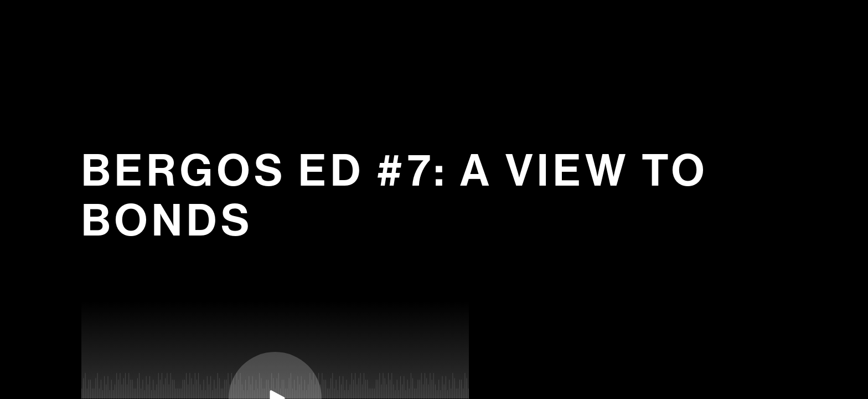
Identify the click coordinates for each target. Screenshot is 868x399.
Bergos (435, 40)
